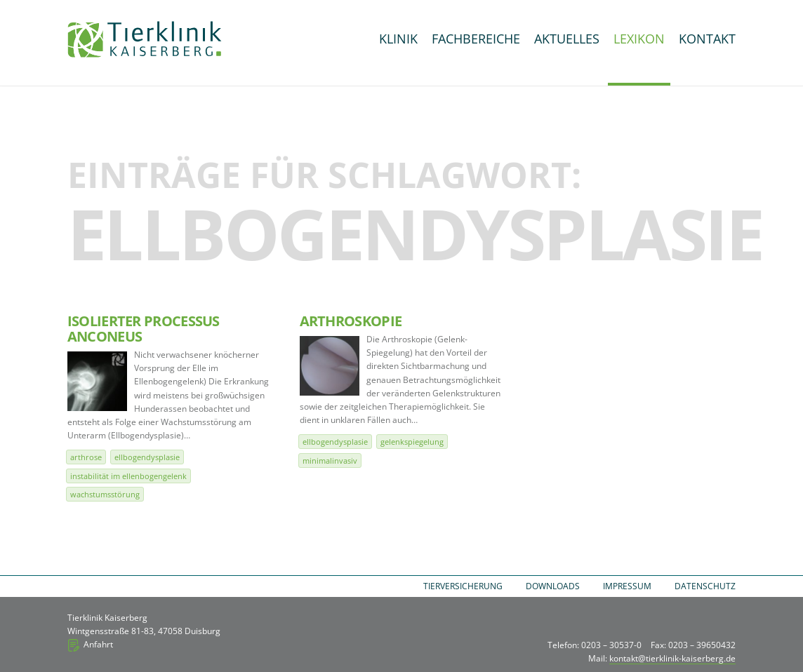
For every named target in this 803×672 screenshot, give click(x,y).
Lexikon (639, 39)
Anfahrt (98, 644)
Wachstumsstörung (105, 494)
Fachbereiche (476, 39)
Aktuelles (567, 39)
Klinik (398, 39)
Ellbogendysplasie (147, 457)
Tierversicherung (463, 586)
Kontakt (707, 39)
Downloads (553, 586)
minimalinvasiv (330, 461)
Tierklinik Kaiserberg (145, 39)
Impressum (627, 586)
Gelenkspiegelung (412, 442)
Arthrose (86, 457)
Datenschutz (705, 586)
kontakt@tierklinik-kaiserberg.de (672, 658)
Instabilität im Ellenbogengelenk (128, 476)
